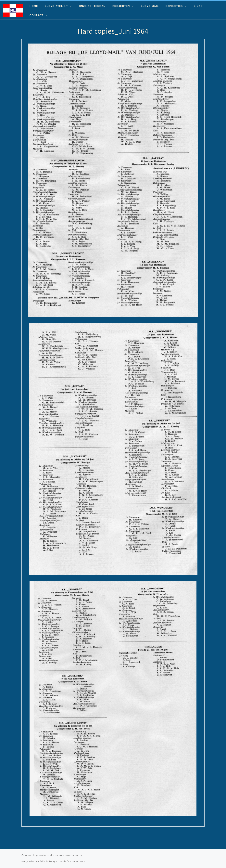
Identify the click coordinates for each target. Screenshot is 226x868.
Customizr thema (76, 861)
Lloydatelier (39, 855)
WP (42, 861)
